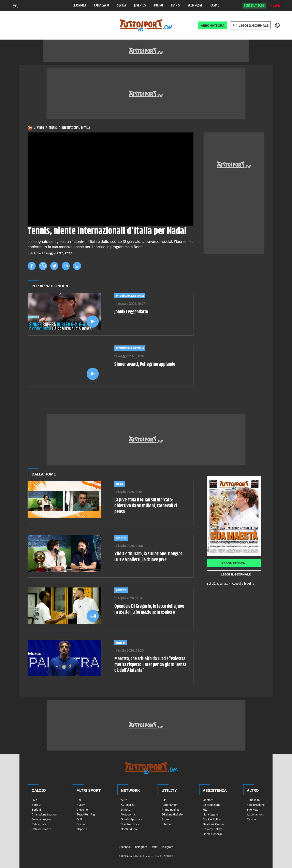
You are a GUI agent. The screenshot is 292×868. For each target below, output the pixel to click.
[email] (66, 266)
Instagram (141, 847)
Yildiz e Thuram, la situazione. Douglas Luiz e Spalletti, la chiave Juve (148, 557)
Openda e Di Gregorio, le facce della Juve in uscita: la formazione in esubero (149, 609)
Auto (124, 800)
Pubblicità (253, 800)
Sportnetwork (130, 824)
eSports (82, 829)
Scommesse (195, 6)
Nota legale (210, 814)
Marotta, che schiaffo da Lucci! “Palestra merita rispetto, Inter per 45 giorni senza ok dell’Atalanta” (150, 665)
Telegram (167, 847)
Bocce (81, 824)
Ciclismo (82, 810)
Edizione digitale (172, 814)
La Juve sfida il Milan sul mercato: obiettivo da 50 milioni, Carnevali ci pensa (146, 506)
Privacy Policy (212, 829)
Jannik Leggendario (131, 312)
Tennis (175, 6)
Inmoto (126, 810)
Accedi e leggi (243, 584)
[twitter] (54, 266)
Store (165, 819)
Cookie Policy (212, 819)
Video (41, 128)
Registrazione (256, 805)
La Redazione (212, 805)
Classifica (79, 6)
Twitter (154, 847)
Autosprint (128, 805)
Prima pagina (170, 810)
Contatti (208, 800)
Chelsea (121, 643)
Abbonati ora (233, 563)
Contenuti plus (254, 6)
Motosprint (128, 814)
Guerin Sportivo (131, 819)
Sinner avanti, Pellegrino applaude (145, 364)
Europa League (41, 819)
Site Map (253, 810)
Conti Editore (129, 829)
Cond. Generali (213, 834)
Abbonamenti (170, 805)
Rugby (81, 805)
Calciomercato (41, 829)
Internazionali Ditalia (76, 128)
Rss (164, 800)
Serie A (121, 6)
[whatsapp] (43, 266)
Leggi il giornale (254, 25)
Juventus (140, 6)
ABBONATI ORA (213, 25)
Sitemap (167, 824)
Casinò (215, 6)
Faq (205, 810)
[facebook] (32, 266)
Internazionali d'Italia (130, 296)
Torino (158, 6)
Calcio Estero (40, 824)
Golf (79, 819)
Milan (120, 484)
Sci (79, 800)
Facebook (125, 847)
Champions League (44, 814)
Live (276, 6)
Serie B (36, 810)
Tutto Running (86, 814)
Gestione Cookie (214, 824)
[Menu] (15, 6)
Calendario (101, 6)
